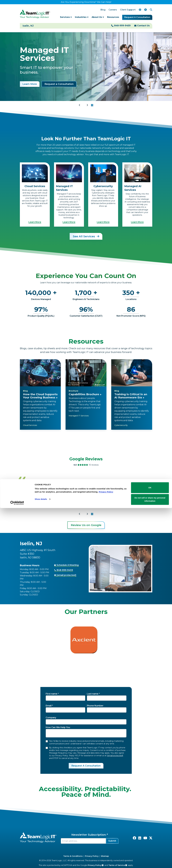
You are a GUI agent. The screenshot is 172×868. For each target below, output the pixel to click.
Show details (41, 859)
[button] (92, 105)
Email (49, 706)
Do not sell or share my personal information (150, 859)
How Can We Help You (58, 727)
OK (150, 848)
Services (66, 17)
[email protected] (115, 756)
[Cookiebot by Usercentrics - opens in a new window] (17, 863)
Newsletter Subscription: (89, 835)
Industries (82, 17)
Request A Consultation (137, 17)
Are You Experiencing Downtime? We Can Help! (86, 2)
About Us (98, 17)
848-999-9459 (122, 26)
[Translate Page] (140, 10)
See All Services (86, 236)
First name (52, 694)
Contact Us (143, 26)
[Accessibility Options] (146, 10)
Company (51, 718)
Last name (93, 694)
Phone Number (95, 706)
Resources (113, 17)
